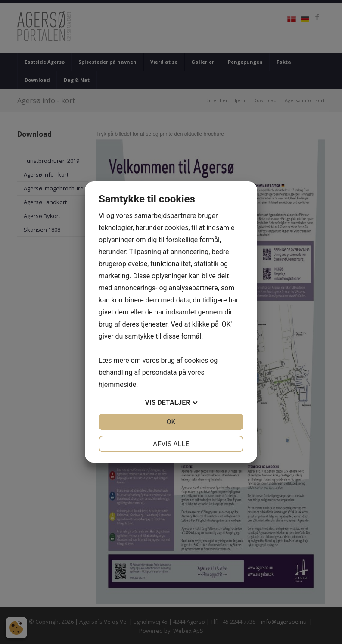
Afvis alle (171, 444)
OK (171, 422)
